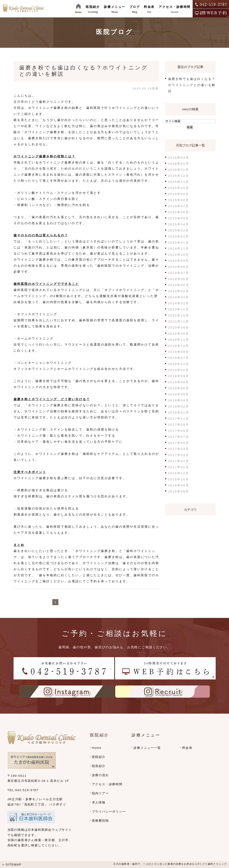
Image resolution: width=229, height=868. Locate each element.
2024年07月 (179, 273)
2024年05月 (179, 285)
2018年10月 (179, 370)
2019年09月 (179, 352)
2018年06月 (179, 388)
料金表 (187, 748)
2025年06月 (179, 212)
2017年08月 (179, 431)
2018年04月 (179, 400)
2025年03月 (179, 230)
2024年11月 (179, 249)
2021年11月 (179, 321)
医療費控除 (100, 821)
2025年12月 (179, 176)
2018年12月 (179, 364)
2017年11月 (179, 419)
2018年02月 (179, 406)
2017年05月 (179, 443)
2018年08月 (179, 382)
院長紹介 (99, 766)
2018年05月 (179, 394)
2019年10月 (179, 346)
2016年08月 (179, 491)
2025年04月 (179, 224)
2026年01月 (179, 170)
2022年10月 (179, 315)
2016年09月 (179, 485)
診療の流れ (100, 775)
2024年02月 (179, 303)
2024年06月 (179, 279)
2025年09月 (179, 194)
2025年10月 (179, 188)
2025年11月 (179, 182)
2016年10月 (179, 479)
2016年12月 (179, 473)
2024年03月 (179, 297)
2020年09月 (179, 327)
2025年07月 (179, 206)
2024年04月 (179, 291)
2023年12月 (179, 309)
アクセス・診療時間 (107, 784)
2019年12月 (179, 340)
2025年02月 (179, 236)
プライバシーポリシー (109, 811)
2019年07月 (179, 358)
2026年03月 (179, 158)
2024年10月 (179, 255)
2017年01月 (179, 467)
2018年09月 (179, 376)
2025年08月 (179, 200)
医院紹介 (99, 757)
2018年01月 (179, 412)
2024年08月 (179, 267)
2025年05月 (179, 218)
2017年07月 (179, 437)
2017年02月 (179, 461)
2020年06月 (179, 334)
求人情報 (99, 802)
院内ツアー (100, 793)
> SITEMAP (12, 864)
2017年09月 (179, 425)
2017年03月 (179, 455)
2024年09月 (179, 261)
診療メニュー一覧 (147, 748)
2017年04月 (179, 449)
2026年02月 (179, 164)
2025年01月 (179, 242)
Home (97, 748)
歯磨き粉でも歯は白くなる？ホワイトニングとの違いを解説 (192, 85)
